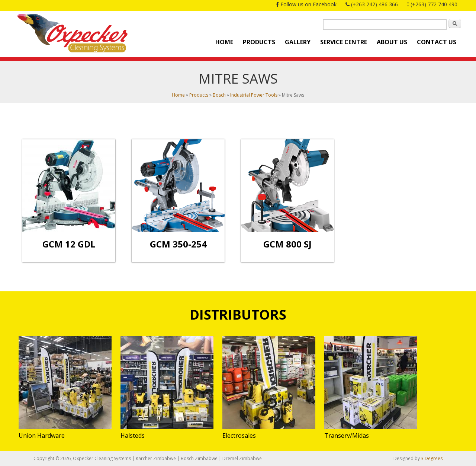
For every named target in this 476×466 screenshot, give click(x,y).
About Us (392, 42)
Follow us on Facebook (308, 4)
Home (224, 42)
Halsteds (133, 436)
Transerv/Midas (347, 436)
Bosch (219, 95)
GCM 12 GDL (69, 244)
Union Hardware (42, 436)
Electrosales (239, 436)
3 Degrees (432, 458)
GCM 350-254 (178, 244)
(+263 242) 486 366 (374, 4)
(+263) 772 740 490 (434, 4)
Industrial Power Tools (254, 95)
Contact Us (437, 42)
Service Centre (344, 42)
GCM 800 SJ (287, 244)
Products (259, 42)
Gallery (298, 42)
